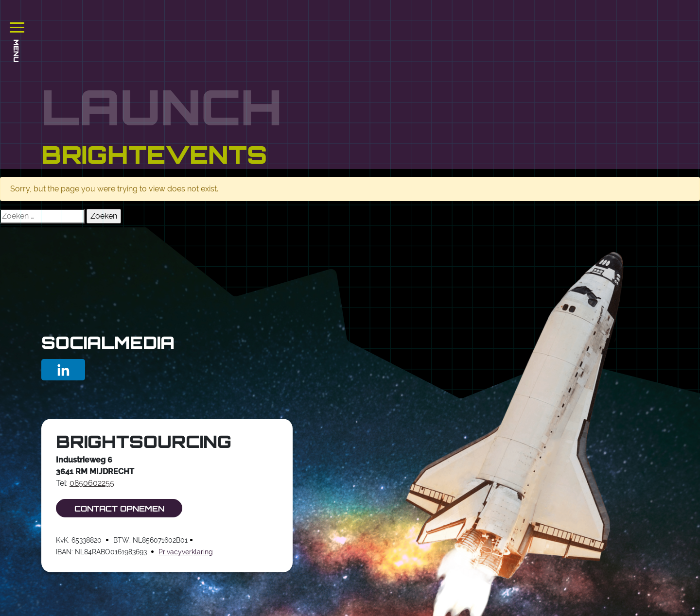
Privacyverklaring (186, 552)
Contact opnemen (119, 509)
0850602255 (92, 483)
